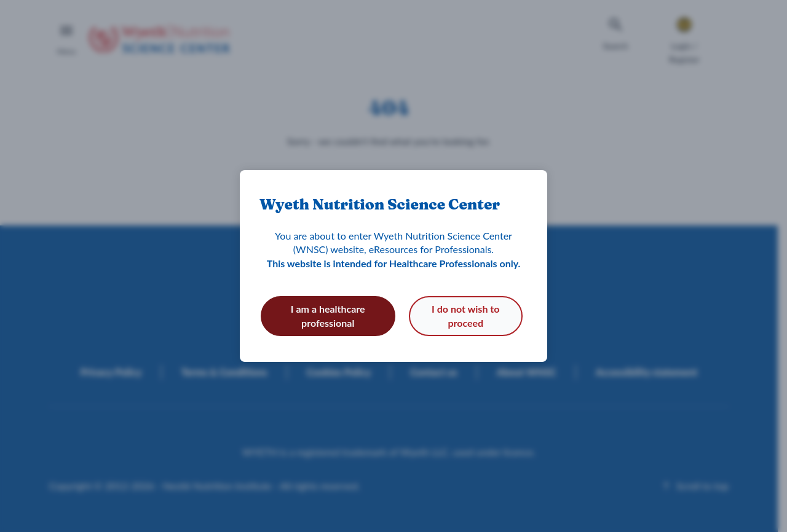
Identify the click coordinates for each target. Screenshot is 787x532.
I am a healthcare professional (328, 315)
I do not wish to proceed (465, 315)
